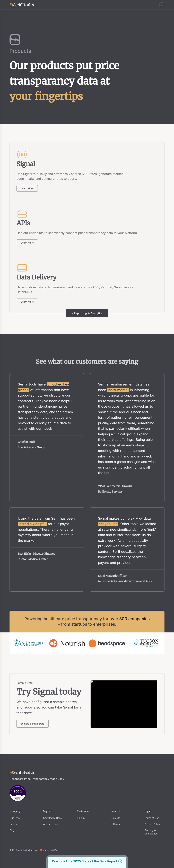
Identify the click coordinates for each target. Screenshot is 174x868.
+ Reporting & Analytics (87, 313)
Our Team (15, 818)
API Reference (51, 824)
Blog (12, 830)
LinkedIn (115, 818)
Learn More (27, 188)
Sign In (81, 818)
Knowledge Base (52, 818)
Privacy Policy (152, 824)
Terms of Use (152, 818)
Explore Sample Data (33, 724)
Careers (14, 824)
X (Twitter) (116, 824)
